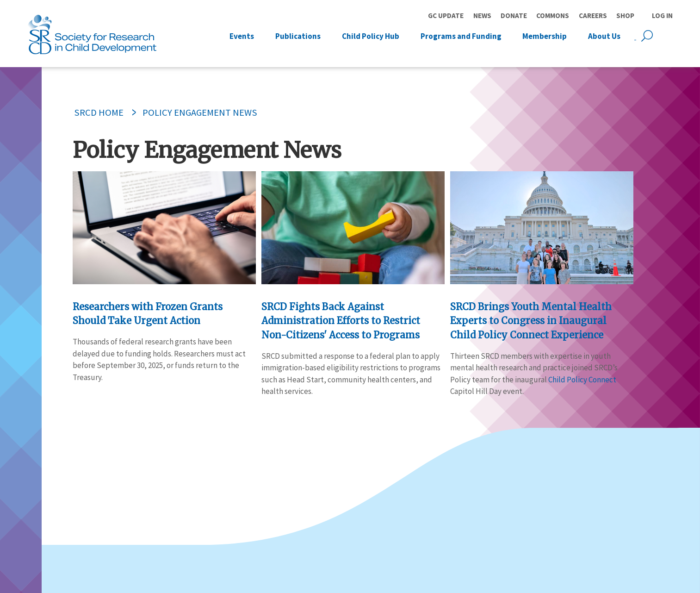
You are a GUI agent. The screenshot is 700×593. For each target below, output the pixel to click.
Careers (593, 16)
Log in (662, 16)
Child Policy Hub (371, 36)
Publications (298, 36)
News (482, 16)
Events (242, 36)
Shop (625, 16)
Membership (545, 36)
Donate (514, 16)
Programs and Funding (461, 36)
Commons (553, 16)
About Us (604, 36)
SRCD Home (99, 112)
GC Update (446, 16)
